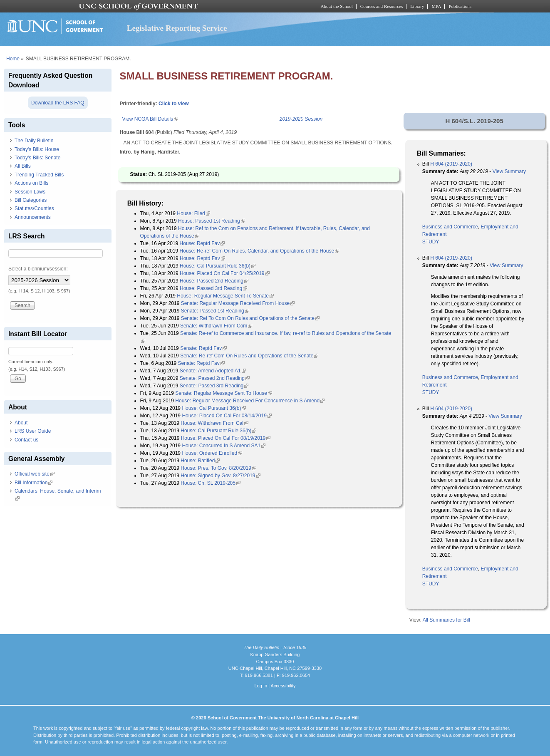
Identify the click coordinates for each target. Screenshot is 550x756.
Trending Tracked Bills (39, 175)
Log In (261, 686)
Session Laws (30, 192)
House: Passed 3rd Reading (213, 288)
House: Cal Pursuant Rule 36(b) (218, 266)
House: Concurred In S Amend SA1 (224, 446)
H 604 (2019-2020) (451, 164)
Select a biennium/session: (38, 269)
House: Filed (193, 213)
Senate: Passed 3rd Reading (214, 386)
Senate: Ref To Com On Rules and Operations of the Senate (250, 318)
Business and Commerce (450, 227)
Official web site (35, 474)
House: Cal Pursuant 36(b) (214, 408)
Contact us (26, 440)
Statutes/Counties (34, 208)
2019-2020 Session (301, 119)
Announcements (33, 217)
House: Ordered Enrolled (212, 453)
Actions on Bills (31, 183)
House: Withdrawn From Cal (214, 423)
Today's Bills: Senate (37, 158)
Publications (460, 6)
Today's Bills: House (37, 149)
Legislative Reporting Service (177, 28)
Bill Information (33, 483)
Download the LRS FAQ (58, 103)
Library (417, 6)
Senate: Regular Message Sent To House (224, 393)
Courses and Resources (382, 6)
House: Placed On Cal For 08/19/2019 (226, 438)
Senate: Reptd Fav (203, 348)
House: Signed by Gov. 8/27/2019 (220, 476)
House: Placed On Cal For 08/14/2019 (227, 416)
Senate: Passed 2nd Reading (215, 378)
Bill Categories (31, 200)
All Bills (23, 166)
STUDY (431, 242)
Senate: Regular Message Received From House (238, 303)
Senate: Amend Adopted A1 (213, 371)
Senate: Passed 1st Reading (215, 311)
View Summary (509, 171)
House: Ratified (200, 461)
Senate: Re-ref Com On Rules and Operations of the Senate (249, 356)
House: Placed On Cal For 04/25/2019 (224, 273)
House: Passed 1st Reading (212, 221)
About (21, 423)
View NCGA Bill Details (150, 119)
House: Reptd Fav (202, 243)
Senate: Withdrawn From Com (216, 326)
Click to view (174, 104)
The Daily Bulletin (34, 141)
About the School (337, 6)
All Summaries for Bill (446, 620)
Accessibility (283, 686)
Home (13, 59)
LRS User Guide (33, 431)
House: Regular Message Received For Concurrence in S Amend (250, 401)
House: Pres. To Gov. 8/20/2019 (218, 468)
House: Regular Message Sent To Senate (225, 296)
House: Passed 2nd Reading (214, 281)
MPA (436, 6)
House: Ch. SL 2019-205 (211, 483)
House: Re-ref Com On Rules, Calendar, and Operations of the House (260, 251)
